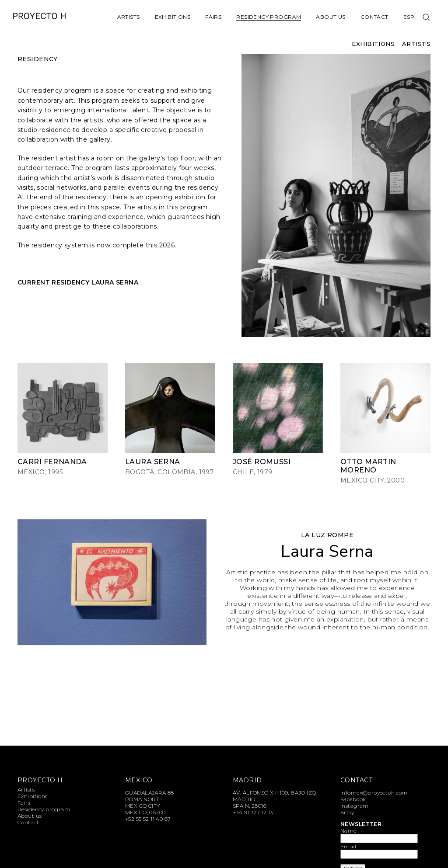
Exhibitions (173, 17)
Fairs (213, 17)
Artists (129, 17)
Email (348, 846)
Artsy (347, 812)
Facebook (353, 799)
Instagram (355, 806)
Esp (409, 17)
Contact (374, 17)
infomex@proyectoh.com (374, 793)
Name (348, 831)
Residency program (269, 17)
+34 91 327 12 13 (253, 812)
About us (331, 17)
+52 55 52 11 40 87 (148, 819)
